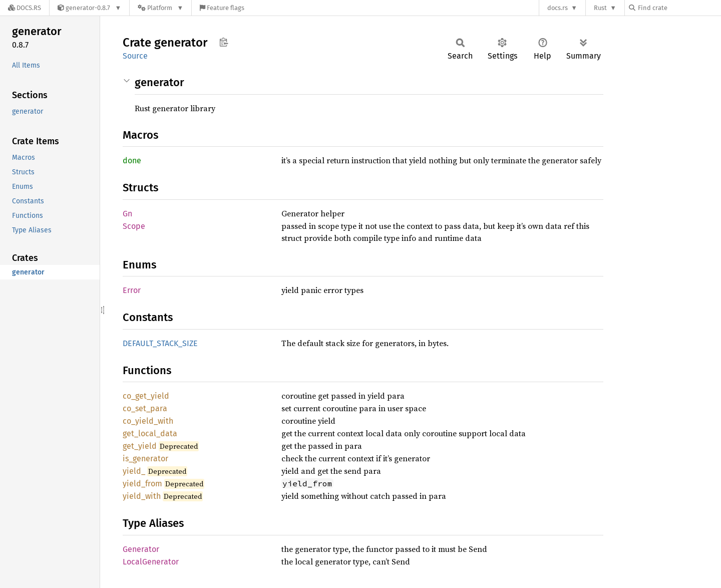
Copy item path (224, 42)
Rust (600, 8)
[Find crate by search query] (679, 8)
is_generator (145, 459)
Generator (141, 549)
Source (135, 56)
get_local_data (150, 433)
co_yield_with (148, 421)
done (132, 161)
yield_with (142, 496)
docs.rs (558, 8)
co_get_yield (146, 396)
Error (132, 290)
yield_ (134, 471)
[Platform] (160, 8)
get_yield (140, 446)
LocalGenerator (151, 562)
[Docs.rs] (25, 8)
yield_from (142, 484)
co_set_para (145, 408)
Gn (127, 214)
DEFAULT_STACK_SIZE (160, 343)
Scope (134, 226)
